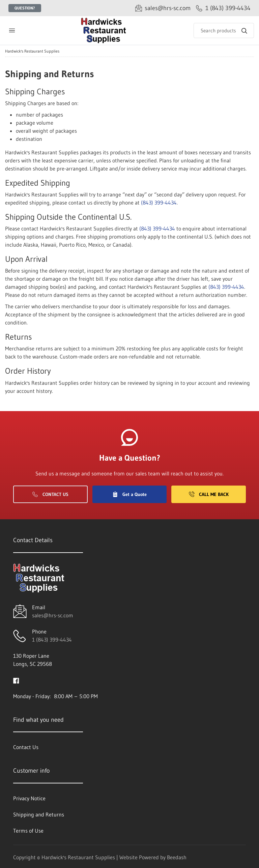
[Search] (224, 30)
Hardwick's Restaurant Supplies (32, 51)
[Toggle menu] (12, 30)
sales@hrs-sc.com (53, 615)
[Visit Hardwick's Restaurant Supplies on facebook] (16, 680)
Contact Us (50, 494)
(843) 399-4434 (159, 203)
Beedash (177, 857)
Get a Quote (129, 494)
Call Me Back (209, 494)
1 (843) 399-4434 (52, 640)
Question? (25, 8)
